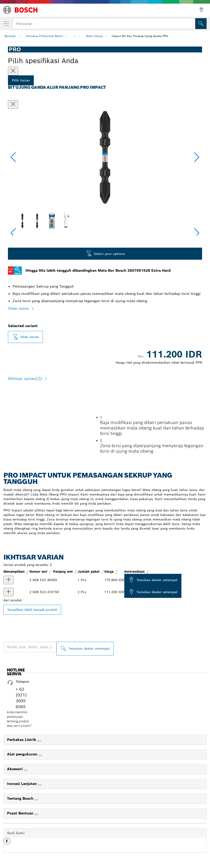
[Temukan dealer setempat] (85, 688)
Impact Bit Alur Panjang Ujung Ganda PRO (140, 36)
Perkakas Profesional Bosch (44, 36)
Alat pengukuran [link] (23, 794)
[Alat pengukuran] (40, 795)
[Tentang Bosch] (36, 840)
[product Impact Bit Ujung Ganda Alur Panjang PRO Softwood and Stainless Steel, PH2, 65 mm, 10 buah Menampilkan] (9, 620)
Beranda (10, 36)
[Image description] (22, 221)
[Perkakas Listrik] (39, 781)
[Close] (13, 71)
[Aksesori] (26, 810)
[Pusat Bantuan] (36, 854)
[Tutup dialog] (13, 104)
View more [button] (19, 308)
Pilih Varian (21, 80)
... (74, 36)
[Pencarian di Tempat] (201, 24)
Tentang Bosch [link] (21, 838)
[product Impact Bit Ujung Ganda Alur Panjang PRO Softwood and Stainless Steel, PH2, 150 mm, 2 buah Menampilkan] (9, 632)
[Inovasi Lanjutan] (40, 825)
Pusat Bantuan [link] (21, 853)
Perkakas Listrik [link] (22, 779)
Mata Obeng (94, 36)
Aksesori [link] (15, 809)
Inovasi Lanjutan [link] (22, 824)
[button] (197, 157)
